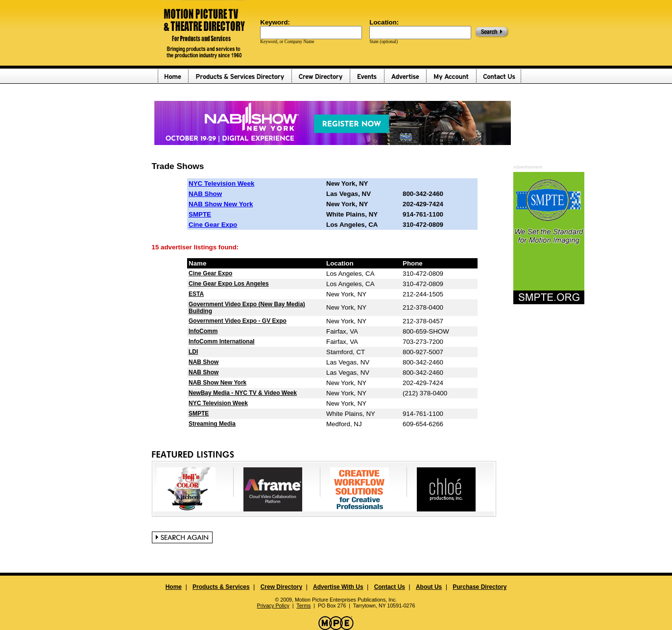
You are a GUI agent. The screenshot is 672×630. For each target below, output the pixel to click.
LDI (193, 352)
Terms (303, 606)
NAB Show (205, 194)
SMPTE (200, 214)
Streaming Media (212, 424)
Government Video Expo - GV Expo (238, 321)
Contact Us (390, 587)
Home (174, 587)
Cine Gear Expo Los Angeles (229, 284)
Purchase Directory (480, 587)
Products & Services (221, 587)
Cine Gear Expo (213, 225)
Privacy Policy (273, 606)
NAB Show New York (221, 204)
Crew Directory (281, 587)
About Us (429, 587)
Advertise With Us (338, 587)
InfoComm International (222, 341)
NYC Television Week (221, 183)
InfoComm (203, 331)
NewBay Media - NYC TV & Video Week (243, 393)
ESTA (196, 294)
